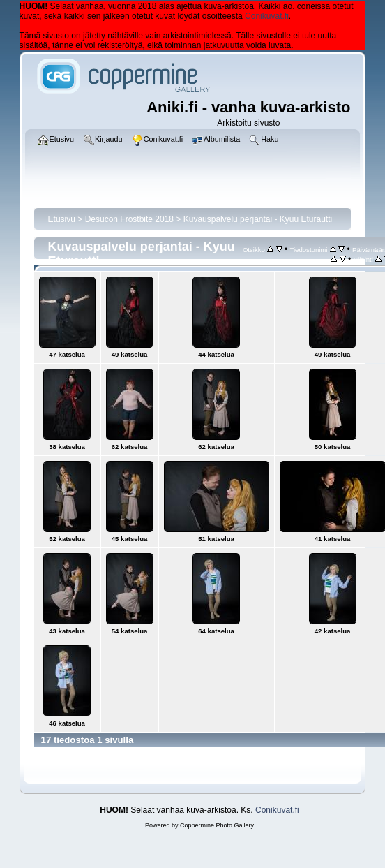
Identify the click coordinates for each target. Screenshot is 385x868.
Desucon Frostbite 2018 (129, 219)
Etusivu (62, 219)
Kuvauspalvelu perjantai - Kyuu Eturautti (258, 219)
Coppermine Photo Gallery (217, 825)
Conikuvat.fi (267, 16)
